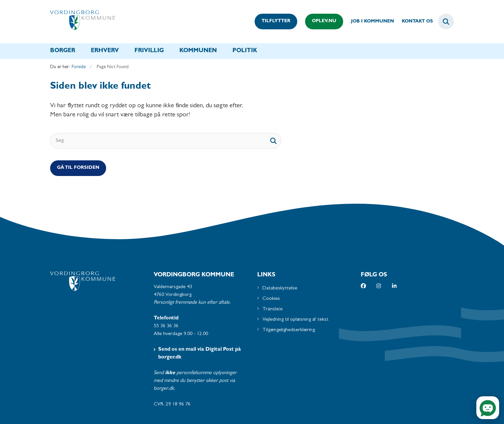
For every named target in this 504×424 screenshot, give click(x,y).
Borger (63, 51)
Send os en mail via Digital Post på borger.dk (200, 354)
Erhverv (105, 51)
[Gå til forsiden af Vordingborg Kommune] (83, 22)
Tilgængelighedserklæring (289, 330)
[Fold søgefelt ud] (446, 22)
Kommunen (198, 51)
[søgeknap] (273, 141)
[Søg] (166, 141)
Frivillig (149, 51)
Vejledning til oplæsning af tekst (295, 320)
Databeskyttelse (280, 288)
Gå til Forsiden (78, 168)
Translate (273, 309)
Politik (245, 51)
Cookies (271, 299)
